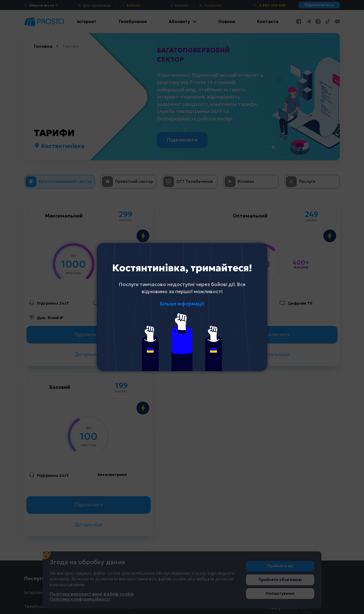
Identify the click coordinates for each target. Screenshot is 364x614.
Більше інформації (182, 304)
